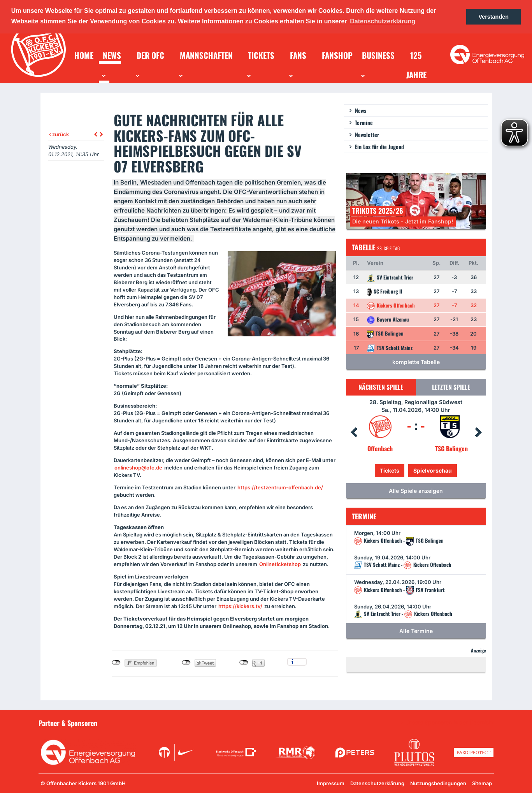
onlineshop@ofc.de (138, 468)
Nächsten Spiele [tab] (381, 387)
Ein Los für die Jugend (379, 147)
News (361, 110)
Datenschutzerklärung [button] (383, 21)
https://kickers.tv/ (240, 606)
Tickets (390, 470)
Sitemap (482, 783)
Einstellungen (302, 662)
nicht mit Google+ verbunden (244, 663)
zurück (59, 134)
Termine (364, 122)
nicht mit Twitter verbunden (186, 663)
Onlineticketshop (280, 564)
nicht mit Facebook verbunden (116, 663)
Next (478, 433)
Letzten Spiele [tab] (451, 387)
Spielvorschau (433, 470)
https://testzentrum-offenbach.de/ (280, 487)
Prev (354, 433)
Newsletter (367, 135)
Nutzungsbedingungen (438, 783)
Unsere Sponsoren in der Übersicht (449, 723)
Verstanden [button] (493, 17)
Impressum (331, 783)
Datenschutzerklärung (377, 783)
